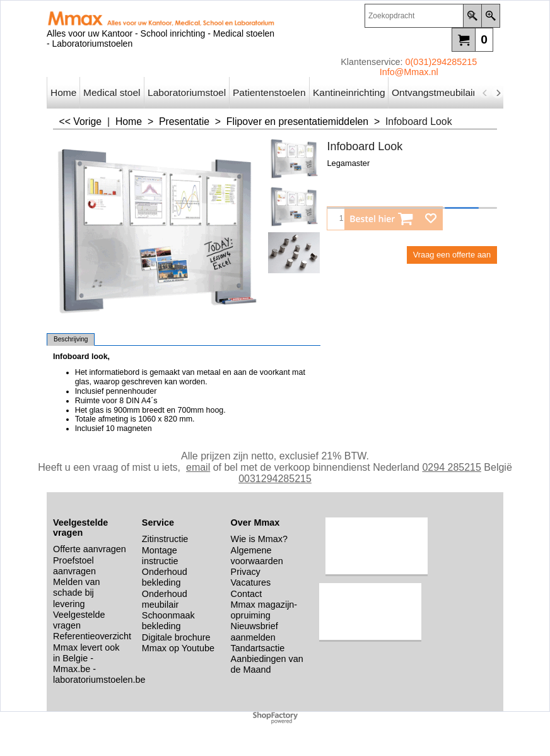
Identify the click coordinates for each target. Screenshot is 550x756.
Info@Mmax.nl (409, 72)
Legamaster (348, 163)
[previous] (485, 93)
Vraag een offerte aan (452, 255)
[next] (498, 93)
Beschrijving (71, 339)
